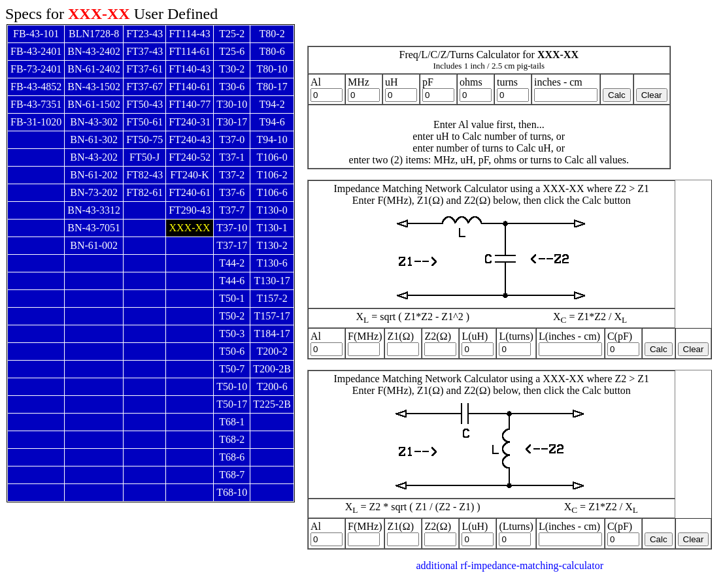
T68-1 (232, 422)
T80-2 (272, 34)
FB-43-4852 (36, 87)
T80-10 (272, 69)
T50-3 (232, 334)
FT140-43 (190, 69)
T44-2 (232, 263)
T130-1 (272, 228)
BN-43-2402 (94, 51)
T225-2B (272, 404)
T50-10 (232, 386)
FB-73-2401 (36, 69)
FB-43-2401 (36, 51)
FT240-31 (190, 122)
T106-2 (272, 175)
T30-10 (232, 104)
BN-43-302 (94, 122)
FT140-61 (190, 87)
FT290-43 (190, 210)
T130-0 (272, 210)
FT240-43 (190, 139)
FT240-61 (190, 192)
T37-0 (232, 139)
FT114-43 (189, 34)
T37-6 (232, 192)
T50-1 (232, 298)
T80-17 (272, 87)
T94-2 (272, 104)
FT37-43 (144, 51)
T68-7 (232, 475)
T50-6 (232, 351)
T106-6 (272, 192)
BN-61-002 (94, 245)
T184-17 (272, 334)
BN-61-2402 (94, 69)
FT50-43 (144, 104)
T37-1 (232, 157)
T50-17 (232, 404)
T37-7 (232, 210)
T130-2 (272, 245)
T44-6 (232, 281)
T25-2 (232, 34)
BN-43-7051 (94, 228)
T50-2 (232, 316)
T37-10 (232, 228)
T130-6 (272, 263)
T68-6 (232, 457)
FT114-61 (189, 51)
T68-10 (232, 492)
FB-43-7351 (36, 104)
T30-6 (232, 87)
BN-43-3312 (94, 210)
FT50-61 (144, 122)
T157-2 (272, 298)
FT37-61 (144, 69)
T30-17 (232, 122)
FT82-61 (144, 192)
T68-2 (232, 439)
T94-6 (272, 122)
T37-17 (232, 245)
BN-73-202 (94, 192)
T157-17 (272, 316)
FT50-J (144, 157)
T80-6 (272, 51)
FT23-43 (144, 34)
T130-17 (272, 281)
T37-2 (232, 175)
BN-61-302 (94, 139)
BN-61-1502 (94, 104)
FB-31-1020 (36, 122)
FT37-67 (144, 87)
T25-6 (232, 51)
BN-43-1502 (94, 87)
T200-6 (272, 386)
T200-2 (272, 351)
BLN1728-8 (94, 34)
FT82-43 (144, 175)
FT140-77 (190, 104)
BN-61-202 (94, 175)
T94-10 (272, 139)
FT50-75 (144, 139)
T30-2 (232, 69)
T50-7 (232, 369)
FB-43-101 (36, 34)
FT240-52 (190, 157)
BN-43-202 (94, 157)
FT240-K (190, 175)
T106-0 (272, 157)
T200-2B (272, 369)
